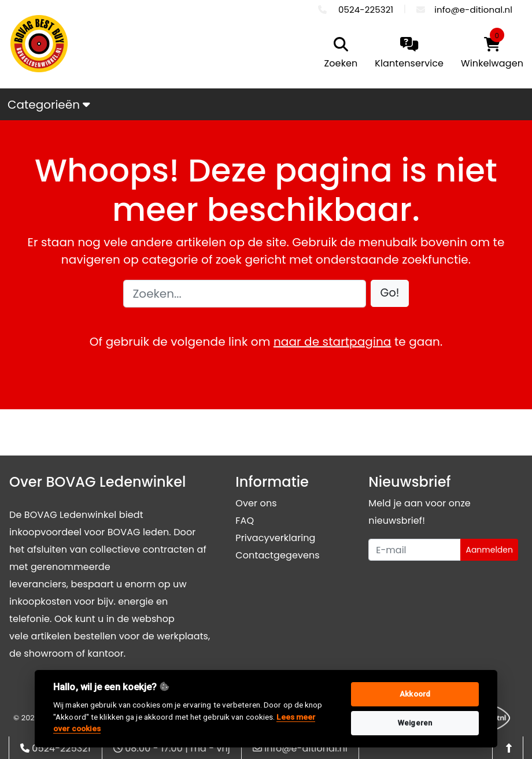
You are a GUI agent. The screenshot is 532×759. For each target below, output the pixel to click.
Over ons (256, 503)
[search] (338, 54)
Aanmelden (489, 550)
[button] (390, 293)
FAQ (245, 521)
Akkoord (415, 694)
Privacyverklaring (275, 538)
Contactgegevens (277, 555)
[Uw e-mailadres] (415, 550)
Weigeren (415, 723)
